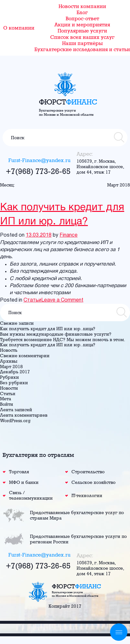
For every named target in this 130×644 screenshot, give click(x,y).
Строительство (88, 472)
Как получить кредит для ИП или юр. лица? (62, 215)
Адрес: (85, 154)
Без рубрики (14, 383)
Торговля (19, 472)
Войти (7, 404)
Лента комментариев (24, 415)
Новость (9, 350)
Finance (69, 235)
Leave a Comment (62, 300)
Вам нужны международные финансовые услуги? (56, 334)
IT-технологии (87, 495)
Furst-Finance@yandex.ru (39, 160)
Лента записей (16, 410)
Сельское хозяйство (93, 482)
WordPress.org (15, 421)
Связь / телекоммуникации (31, 495)
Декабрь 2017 (15, 372)
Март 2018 (11, 367)
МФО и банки (24, 482)
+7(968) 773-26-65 (38, 171)
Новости (9, 388)
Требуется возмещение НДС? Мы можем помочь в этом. (63, 340)
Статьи (32, 300)
